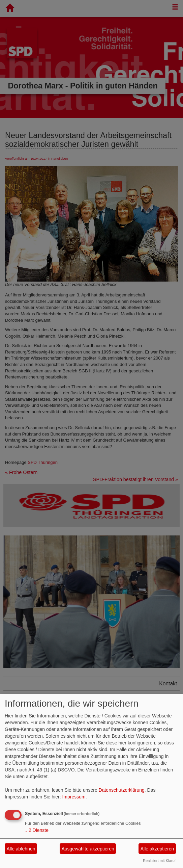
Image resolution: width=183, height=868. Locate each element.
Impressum (74, 797)
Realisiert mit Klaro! (159, 861)
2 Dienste (37, 830)
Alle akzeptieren (157, 849)
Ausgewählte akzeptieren (88, 849)
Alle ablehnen (21, 849)
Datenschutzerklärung (122, 790)
